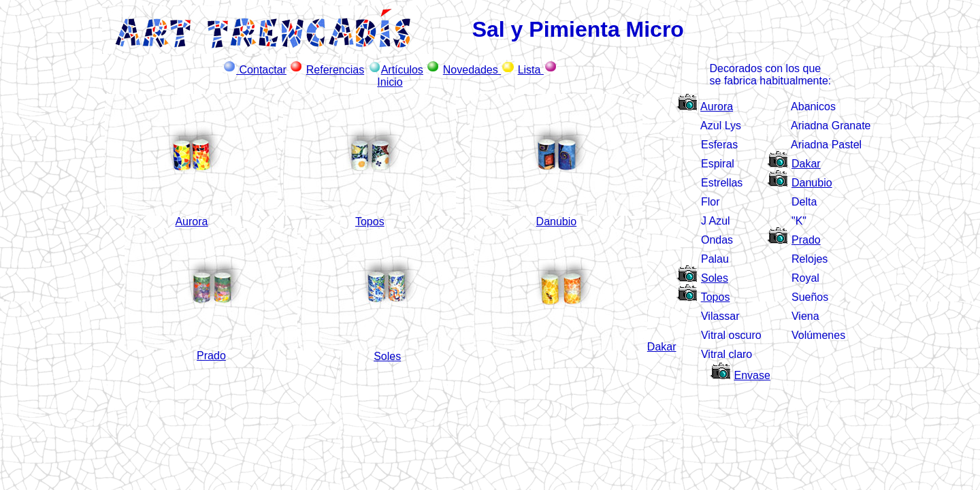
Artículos (402, 70)
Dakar (806, 164)
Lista (531, 70)
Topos (716, 297)
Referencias (335, 70)
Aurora (717, 107)
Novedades (472, 70)
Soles (715, 278)
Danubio (812, 183)
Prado (806, 240)
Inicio (390, 82)
